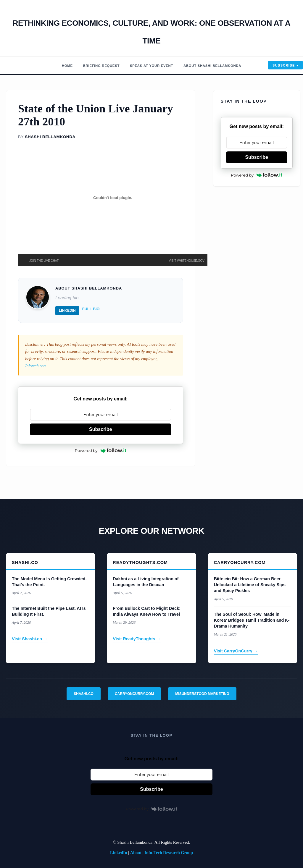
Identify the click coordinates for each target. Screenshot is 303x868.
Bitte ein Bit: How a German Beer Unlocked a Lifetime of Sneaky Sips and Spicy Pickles (250, 585)
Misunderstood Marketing (202, 694)
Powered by (101, 450)
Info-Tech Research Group (169, 853)
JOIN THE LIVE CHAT (44, 261)
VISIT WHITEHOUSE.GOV (187, 261)
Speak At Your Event (150, 66)
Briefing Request (90, 66)
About (136, 853)
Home (51, 66)
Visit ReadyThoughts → (137, 639)
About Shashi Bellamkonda (224, 66)
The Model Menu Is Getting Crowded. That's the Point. (49, 582)
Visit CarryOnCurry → (236, 651)
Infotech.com (36, 366)
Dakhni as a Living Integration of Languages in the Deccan (146, 582)
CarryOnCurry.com (134, 694)
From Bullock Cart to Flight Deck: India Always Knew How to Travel (147, 611)
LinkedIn (67, 311)
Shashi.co (84, 694)
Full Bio (91, 309)
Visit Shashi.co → (30, 639)
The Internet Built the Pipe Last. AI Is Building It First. (49, 611)
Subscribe (284, 65)
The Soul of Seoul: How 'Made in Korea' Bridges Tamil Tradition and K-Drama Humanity (252, 620)
